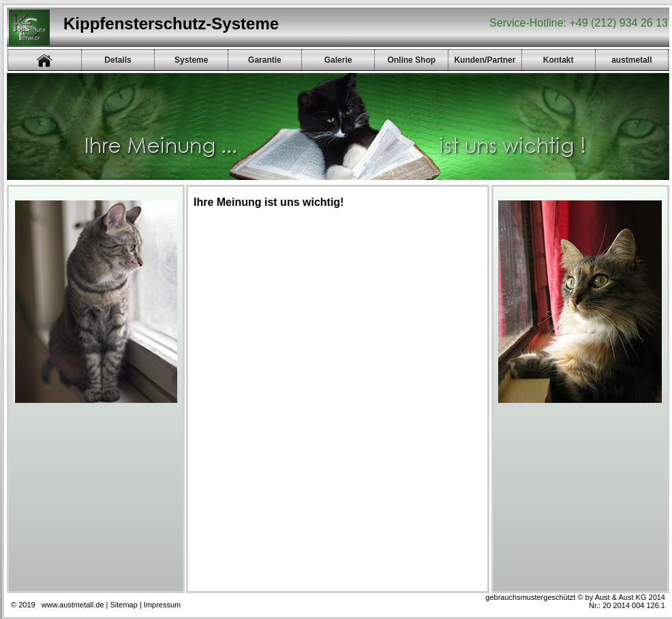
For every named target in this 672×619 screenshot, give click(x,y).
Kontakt (559, 60)
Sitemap (124, 605)
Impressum (162, 605)
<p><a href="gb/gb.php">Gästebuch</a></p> (333, 399)
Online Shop (411, 60)
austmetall (631, 60)
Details (118, 60)
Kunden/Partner (485, 60)
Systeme (191, 60)
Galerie (338, 60)
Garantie (265, 60)
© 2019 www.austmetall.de (58, 605)
